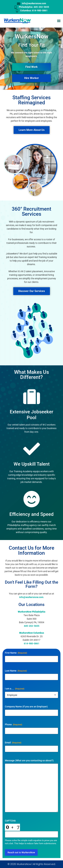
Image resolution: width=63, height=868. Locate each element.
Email (13, 743)
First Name (16, 653)
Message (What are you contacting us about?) (29, 760)
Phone (14, 725)
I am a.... (15, 689)
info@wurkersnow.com (31, 597)
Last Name (16, 671)
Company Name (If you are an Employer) (26, 707)
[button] (59, 21)
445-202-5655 (32, 626)
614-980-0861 (32, 643)
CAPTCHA (10, 821)
